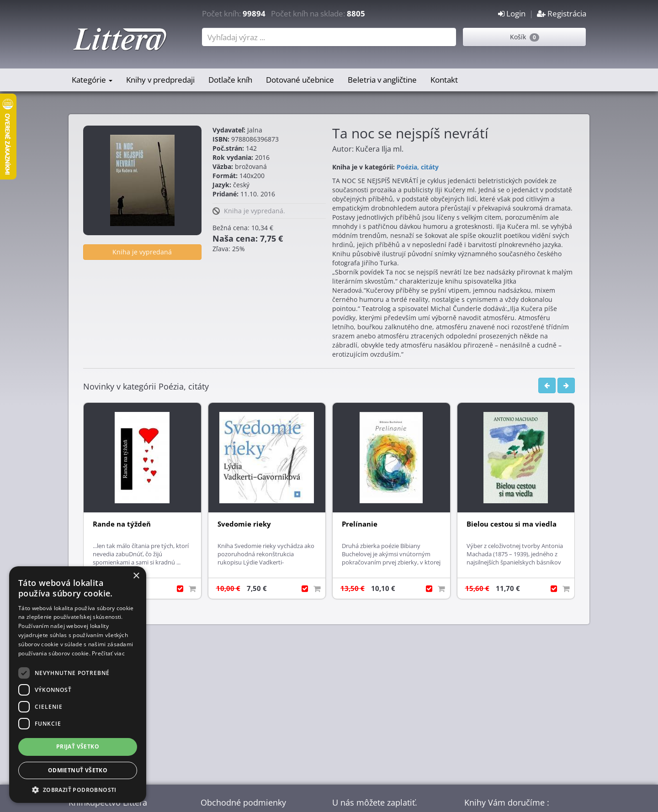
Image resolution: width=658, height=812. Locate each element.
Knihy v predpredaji (160, 80)
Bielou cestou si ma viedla (512, 524)
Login (512, 13)
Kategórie (92, 80)
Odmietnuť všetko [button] (78, 770)
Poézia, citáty (418, 167)
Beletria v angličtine (382, 80)
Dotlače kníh (230, 80)
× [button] (136, 576)
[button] (78, 789)
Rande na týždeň (122, 524)
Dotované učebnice (300, 80)
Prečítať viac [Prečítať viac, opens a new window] (108, 653)
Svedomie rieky (244, 524)
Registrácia (562, 13)
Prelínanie (360, 524)
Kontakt (444, 80)
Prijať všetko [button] (78, 746)
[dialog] (78, 685)
